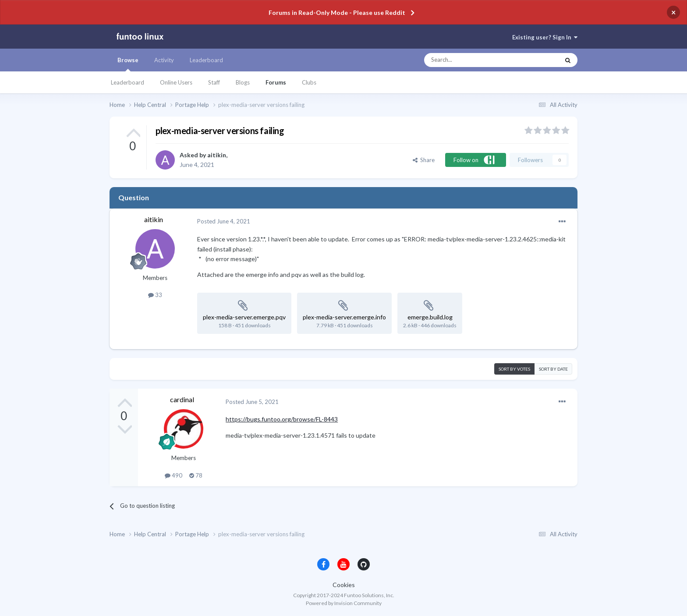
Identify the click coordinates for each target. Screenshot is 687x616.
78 (196, 475)
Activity (164, 60)
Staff (214, 82)
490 (174, 475)
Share (424, 160)
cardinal (182, 399)
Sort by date (553, 369)
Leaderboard (127, 82)
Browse (128, 64)
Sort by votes (514, 369)
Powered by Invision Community (344, 603)
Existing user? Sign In (545, 37)
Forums (276, 82)
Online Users (176, 82)
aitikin (217, 155)
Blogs (243, 82)
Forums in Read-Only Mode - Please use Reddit (337, 12)
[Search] (474, 60)
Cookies (344, 585)
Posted (224, 221)
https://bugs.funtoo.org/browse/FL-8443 (282, 419)
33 (155, 295)
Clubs (309, 82)
